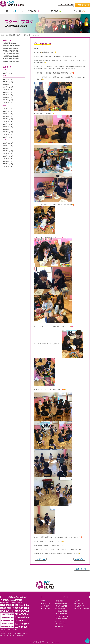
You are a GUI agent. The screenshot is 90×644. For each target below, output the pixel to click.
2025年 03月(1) (8, 73)
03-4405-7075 (8, 636)
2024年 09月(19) (8, 82)
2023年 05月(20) (8, 127)
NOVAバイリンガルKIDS (82, 609)
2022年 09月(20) (8, 151)
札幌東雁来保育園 (61, 603)
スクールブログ (61, 621)
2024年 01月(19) (8, 103)
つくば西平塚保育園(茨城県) (12, 54)
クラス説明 (46, 606)
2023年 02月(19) (8, 135)
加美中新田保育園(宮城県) (11, 61)
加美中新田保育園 (61, 614)
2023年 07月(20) (8, 122)
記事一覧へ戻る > (82, 569)
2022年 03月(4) (8, 167)
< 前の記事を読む (40, 559)
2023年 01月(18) (8, 137)
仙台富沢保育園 (61, 609)
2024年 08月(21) (8, 84)
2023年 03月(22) (8, 132)
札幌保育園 (59, 601)
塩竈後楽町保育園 (61, 611)
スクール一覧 (46, 609)
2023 (5, 105)
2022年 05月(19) (8, 161)
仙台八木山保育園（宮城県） (12, 46)
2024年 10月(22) (8, 79)
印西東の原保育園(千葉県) (11, 51)
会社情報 (78, 601)
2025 (5, 70)
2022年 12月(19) (8, 143)
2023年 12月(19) (8, 109)
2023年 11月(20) (8, 111)
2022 (5, 140)
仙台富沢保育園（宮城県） (14, 35)
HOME (2, 35)
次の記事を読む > (80, 559)
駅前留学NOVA (79, 606)
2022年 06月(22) (8, 159)
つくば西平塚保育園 (62, 616)
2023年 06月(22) (8, 124)
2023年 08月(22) (8, 119)
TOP (44, 601)
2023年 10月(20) (8, 114)
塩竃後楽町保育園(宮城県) (11, 59)
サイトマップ (79, 603)
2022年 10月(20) (8, 148)
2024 (5, 76)
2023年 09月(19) (8, 116)
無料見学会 (59, 626)
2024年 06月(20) (8, 90)
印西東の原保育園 (61, 619)
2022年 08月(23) (8, 153)
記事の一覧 (27, 35)
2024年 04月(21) (8, 95)
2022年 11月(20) (8, 146)
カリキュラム (46, 603)
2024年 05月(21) (8, 92)
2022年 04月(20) (8, 164)
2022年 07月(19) (8, 156)
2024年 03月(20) (8, 97)
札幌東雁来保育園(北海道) (11, 56)
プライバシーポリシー (63, 624)
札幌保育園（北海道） (10, 43)
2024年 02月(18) (8, 100)
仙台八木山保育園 (61, 606)
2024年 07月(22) (8, 87)
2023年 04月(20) (8, 129)
